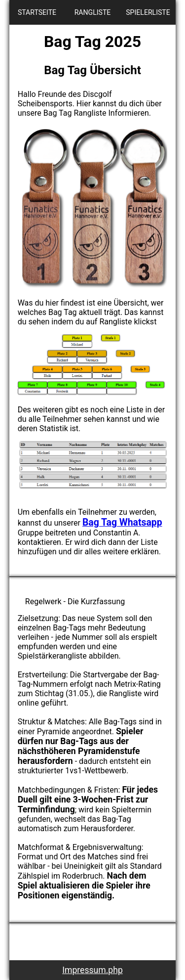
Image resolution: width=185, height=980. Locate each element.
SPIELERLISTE (148, 12)
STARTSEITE (37, 12)
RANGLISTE (93, 12)
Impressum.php (92, 970)
